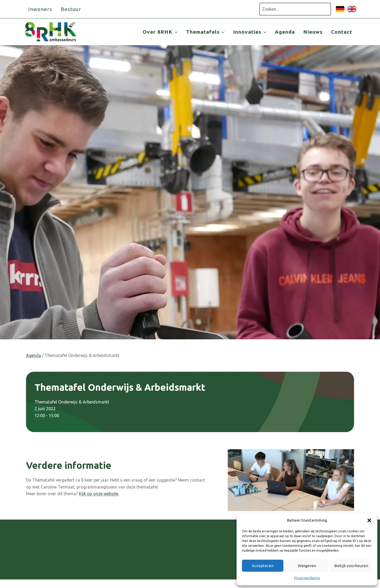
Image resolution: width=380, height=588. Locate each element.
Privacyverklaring (307, 578)
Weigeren (307, 566)
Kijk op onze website (99, 494)
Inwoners (40, 9)
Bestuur (71, 9)
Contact (342, 32)
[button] (369, 520)
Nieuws (313, 32)
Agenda (285, 32)
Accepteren (263, 566)
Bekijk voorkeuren (351, 566)
